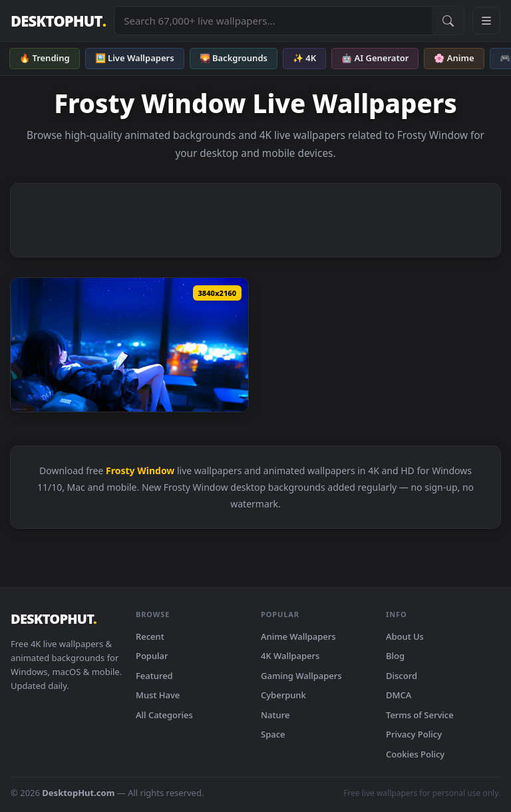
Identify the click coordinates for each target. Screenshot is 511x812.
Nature (275, 715)
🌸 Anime (454, 58)
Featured (154, 676)
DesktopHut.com (78, 793)
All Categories (164, 715)
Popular (152, 656)
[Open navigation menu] (486, 21)
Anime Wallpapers (298, 636)
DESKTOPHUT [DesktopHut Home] (58, 21)
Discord (402, 676)
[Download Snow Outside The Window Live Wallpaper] (129, 345)
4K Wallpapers (290, 656)
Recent (150, 636)
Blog (395, 656)
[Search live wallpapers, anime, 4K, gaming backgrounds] (273, 21)
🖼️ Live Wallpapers (135, 58)
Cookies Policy (415, 754)
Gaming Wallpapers (301, 676)
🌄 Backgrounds (234, 58)
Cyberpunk (283, 695)
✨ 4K (304, 58)
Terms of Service (420, 715)
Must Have (158, 695)
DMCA (399, 695)
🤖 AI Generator (375, 58)
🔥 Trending (45, 58)
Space (273, 734)
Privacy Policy (414, 734)
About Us (405, 636)
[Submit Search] (448, 21)
